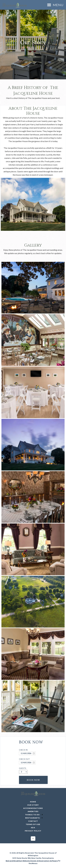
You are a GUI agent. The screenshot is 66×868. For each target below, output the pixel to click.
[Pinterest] (41, 849)
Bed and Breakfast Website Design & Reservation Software (32, 861)
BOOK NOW (33, 780)
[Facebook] (25, 849)
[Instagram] (30, 849)
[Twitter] (36, 849)
